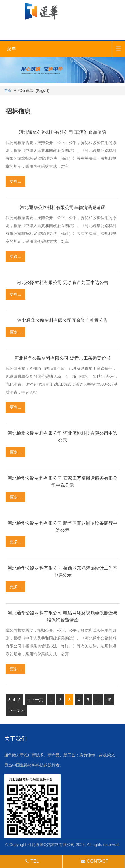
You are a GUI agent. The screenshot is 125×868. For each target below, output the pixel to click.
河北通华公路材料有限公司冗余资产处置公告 (63, 320)
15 (109, 700)
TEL (32, 861)
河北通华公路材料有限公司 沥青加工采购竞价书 (62, 358)
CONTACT (94, 861)
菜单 (12, 49)
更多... (16, 181)
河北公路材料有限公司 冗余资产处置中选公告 (62, 283)
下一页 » (16, 710)
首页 (8, 90)
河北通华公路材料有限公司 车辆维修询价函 (62, 132)
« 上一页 (35, 700)
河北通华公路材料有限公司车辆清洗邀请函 (63, 207)
